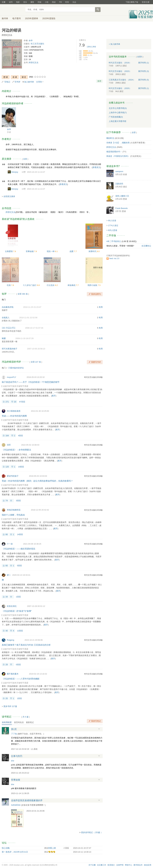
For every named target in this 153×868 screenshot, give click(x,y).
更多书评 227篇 (10, 706)
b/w (13, 761)
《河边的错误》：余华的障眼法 (16, 450)
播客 (32, 2)
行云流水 (51, 285)
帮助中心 (128, 865)
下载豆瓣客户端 (132, 2)
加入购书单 (29, 82)
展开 (54, 396)
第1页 (14, 729)
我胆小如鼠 (93, 285)
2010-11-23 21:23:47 (32, 307)
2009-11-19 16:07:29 (24, 338)
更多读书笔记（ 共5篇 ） (92, 832)
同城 (39, 2)
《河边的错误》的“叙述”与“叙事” (17, 611)
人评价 (92, 47)
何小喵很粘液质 (14, 411)
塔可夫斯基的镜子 (10, 349)
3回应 (18, 501)
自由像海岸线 (8, 307)
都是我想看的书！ (114, 152)
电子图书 (17, 18)
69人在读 (112, 221)
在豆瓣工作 (102, 865)
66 (7, 534)
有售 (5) (144, 80)
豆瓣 (4, 2)
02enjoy (15, 172)
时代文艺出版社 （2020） (120, 88)
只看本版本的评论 (16, 368)
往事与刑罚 (17, 756)
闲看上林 (52, 848)
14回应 (20, 534)
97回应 (22, 402)
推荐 (99, 81)
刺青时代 (93, 251)
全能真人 (6, 318)
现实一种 (51, 251)
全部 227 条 (36, 362)
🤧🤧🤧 (52, 852)
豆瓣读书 (13, 10)
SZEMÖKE (16, 805)
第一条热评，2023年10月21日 (15, 852)
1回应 (18, 597)
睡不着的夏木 (13, 674)
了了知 (14, 734)
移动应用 (148, 865)
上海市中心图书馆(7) (118, 113)
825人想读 (113, 230)
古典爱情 (9, 251)
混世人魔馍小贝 (122, 196)
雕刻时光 (110, 138)
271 (7, 402)
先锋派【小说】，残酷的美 (118, 143)
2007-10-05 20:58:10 (36, 349)
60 (7, 566)
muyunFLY (12, 377)
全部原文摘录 (9, 196)
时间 (67, 2)
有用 (101, 307)
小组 (47, 2)
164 (7, 436)
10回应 (21, 467)
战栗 (72, 251)
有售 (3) (144, 71)
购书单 (5, 18)
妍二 (9, 575)
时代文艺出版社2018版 (93, 377)
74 (7, 501)
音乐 (25, 2)
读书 (11, 2)
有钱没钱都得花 (14, 510)
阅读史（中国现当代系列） (118, 156)
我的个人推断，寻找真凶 (13, 515)
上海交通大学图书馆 (118, 121)
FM (60, 2)
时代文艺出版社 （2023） (120, 71)
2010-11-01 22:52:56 (28, 318)
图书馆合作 (138, 865)
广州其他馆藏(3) (116, 117)
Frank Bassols (121, 208)
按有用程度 (7, 722)
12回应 (20, 631)
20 (15, 402)
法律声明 (120, 865)
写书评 (17, 82)
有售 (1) (144, 63)
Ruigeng (10, 640)
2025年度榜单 (32, 18)
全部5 (140, 57)
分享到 (39, 82)
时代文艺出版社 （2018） (120, 63)
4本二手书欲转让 (114, 241)
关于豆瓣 (92, 865)
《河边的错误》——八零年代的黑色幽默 (21, 679)
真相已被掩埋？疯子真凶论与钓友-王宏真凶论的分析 (26, 645)
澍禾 (9, 445)
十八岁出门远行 (30, 285)
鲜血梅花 (72, 285)
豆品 (74, 2)
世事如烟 (30, 251)
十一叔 (10, 544)
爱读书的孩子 (13, 476)
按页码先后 (19, 722)
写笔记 (7, 82)
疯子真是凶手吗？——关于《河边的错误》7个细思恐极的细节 (31, 382)
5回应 (19, 566)
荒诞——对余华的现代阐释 (14, 416)
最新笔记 (30, 722)
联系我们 (111, 865)
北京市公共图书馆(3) (118, 108)
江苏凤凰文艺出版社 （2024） (122, 80)
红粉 (9, 285)
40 (7, 631)
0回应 (18, 665)
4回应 (21, 436)
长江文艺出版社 (37, 44)
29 (7, 665)
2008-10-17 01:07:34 (34, 328)
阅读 (54, 2)
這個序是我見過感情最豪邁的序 (27, 800)
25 (7, 698)
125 (7, 467)
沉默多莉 (119, 184)
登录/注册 (146, 2)
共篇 (26, 717)
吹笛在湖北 (12, 606)
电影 (18, 2)
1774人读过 (113, 225)
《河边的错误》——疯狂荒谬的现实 (19, 549)
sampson (119, 171)
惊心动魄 (6, 848)
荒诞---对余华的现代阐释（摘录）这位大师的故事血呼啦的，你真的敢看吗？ (37, 481)
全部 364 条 (23, 294)
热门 (4, 300)
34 (7, 597)
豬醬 (4, 338)
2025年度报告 (49, 18)
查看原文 (96, 167)
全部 (25, 159)
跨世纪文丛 (34, 63)
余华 (31, 41)
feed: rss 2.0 (114, 258)
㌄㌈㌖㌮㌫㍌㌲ (9, 328)
